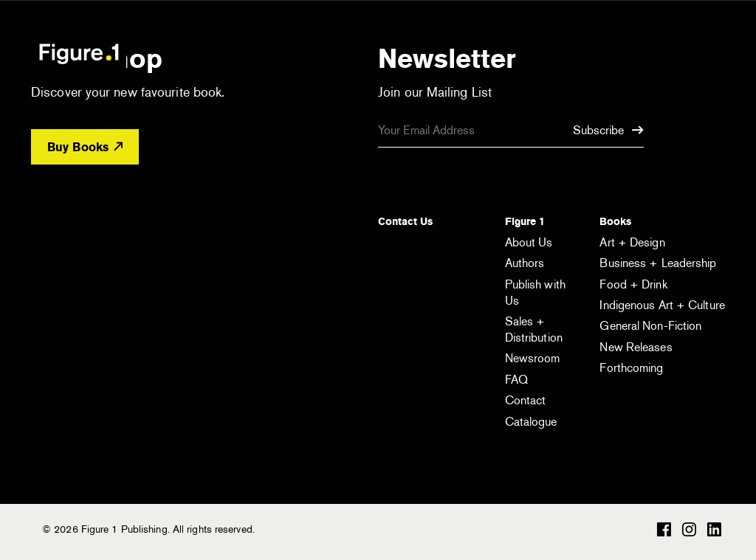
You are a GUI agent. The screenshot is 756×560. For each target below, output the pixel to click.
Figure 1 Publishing (79, 53)
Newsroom (533, 358)
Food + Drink (633, 284)
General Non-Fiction (650, 326)
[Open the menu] (701, 55)
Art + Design (632, 242)
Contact (526, 400)
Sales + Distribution (534, 329)
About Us (529, 242)
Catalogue (531, 422)
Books (615, 221)
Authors (525, 263)
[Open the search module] (640, 53)
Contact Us (405, 221)
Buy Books (85, 147)
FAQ (516, 380)
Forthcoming (631, 368)
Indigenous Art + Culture (662, 305)
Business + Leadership (658, 263)
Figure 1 (525, 221)
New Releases (636, 347)
